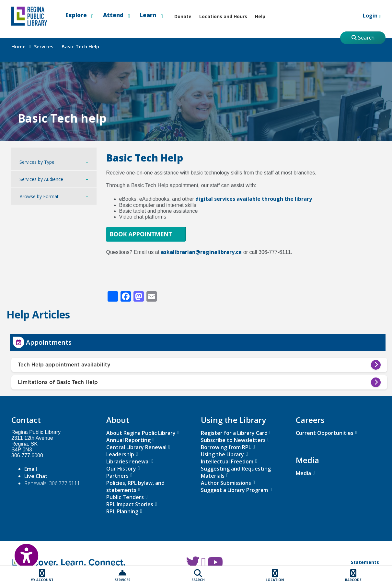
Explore (79, 15)
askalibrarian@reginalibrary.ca (201, 252)
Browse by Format (39, 196)
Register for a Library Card (234, 433)
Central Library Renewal (136, 447)
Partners (117, 476)
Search (363, 38)
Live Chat (36, 476)
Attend (116, 15)
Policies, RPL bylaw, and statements (135, 486)
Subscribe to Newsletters (233, 440)
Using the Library (222, 454)
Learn (151, 15)
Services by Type (37, 162)
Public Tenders (125, 497)
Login (366, 16)
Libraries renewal (128, 461)
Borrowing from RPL (226, 447)
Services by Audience (41, 179)
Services (44, 46)
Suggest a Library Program (234, 490)
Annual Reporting (128, 440)
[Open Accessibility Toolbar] (19, 552)
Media (303, 473)
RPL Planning (122, 511)
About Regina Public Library (141, 433)
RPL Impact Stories (130, 504)
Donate (183, 16)
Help (260, 16)
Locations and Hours (223, 16)
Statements (365, 562)
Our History (121, 469)
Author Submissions (226, 483)
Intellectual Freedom (227, 461)
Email (31, 469)
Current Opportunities (325, 433)
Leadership (120, 454)
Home (18, 46)
